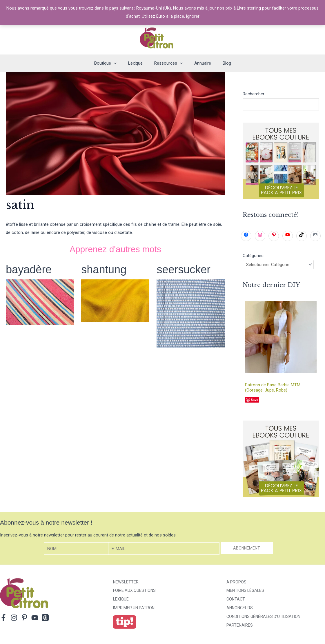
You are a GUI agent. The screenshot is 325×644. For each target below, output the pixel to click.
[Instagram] (14, 619)
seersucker (185, 269)
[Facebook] (3, 619)
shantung (105, 269)
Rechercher (254, 94)
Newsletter (126, 583)
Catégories (253, 256)
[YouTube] (35, 619)
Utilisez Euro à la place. (163, 16)
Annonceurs (240, 609)
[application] (120, 63)
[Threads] (45, 619)
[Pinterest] (24, 619)
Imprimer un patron (134, 609)
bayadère (30, 269)
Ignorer (193, 16)
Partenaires (240, 627)
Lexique (121, 601)
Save (255, 401)
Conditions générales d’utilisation (263, 618)
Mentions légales (245, 592)
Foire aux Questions (134, 592)
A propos (236, 583)
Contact (236, 601)
